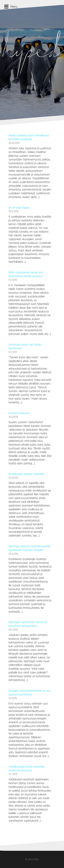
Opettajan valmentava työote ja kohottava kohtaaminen (28, 624)
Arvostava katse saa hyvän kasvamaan (25, 346)
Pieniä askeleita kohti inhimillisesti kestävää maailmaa (29, 137)
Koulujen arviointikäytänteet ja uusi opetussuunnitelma (30, 693)
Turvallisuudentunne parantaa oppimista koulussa (27, 768)
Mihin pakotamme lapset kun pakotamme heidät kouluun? (26, 274)
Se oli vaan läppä (19, 208)
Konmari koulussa (19, 413)
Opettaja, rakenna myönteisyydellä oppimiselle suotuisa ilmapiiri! (29, 548)
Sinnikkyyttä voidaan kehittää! (27, 474)
